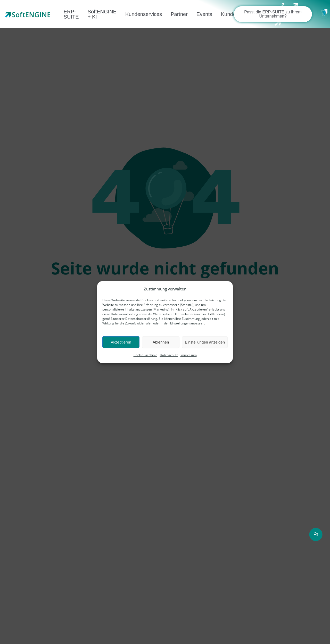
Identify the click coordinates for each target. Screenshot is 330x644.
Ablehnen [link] (161, 342)
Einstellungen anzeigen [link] (205, 342)
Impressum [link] (189, 355)
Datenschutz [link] (169, 355)
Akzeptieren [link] (121, 342)
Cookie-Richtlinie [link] (145, 355)
